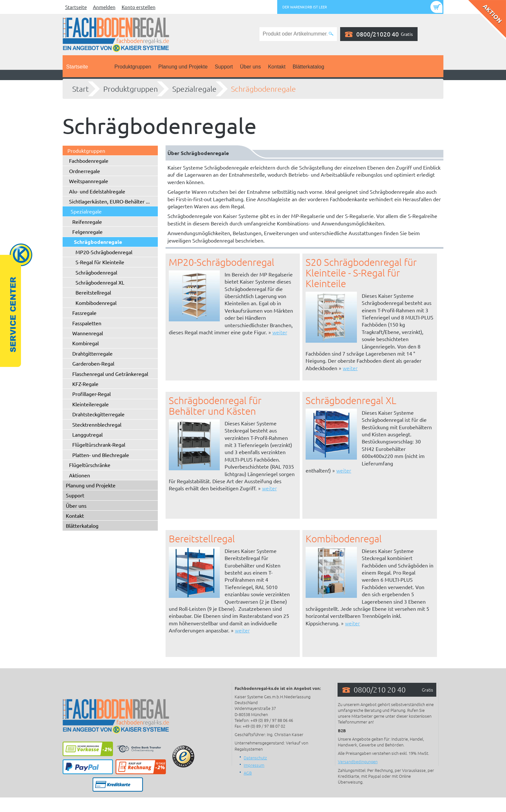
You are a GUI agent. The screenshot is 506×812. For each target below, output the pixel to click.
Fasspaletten (87, 323)
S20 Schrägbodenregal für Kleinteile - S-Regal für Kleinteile (361, 273)
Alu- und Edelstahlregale (97, 191)
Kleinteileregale (91, 404)
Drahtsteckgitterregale (98, 414)
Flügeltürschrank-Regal (99, 444)
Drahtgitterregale (92, 353)
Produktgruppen (133, 67)
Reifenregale (87, 222)
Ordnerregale (85, 171)
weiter (280, 332)
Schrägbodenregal (96, 272)
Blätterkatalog (309, 67)
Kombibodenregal (96, 303)
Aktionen (80, 475)
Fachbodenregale (89, 161)
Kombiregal (86, 343)
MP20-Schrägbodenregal (104, 252)
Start (81, 89)
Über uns (251, 67)
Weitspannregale (89, 181)
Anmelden (104, 7)
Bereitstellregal (93, 292)
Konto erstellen (139, 7)
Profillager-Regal (91, 394)
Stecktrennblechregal (97, 424)
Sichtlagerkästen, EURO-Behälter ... (109, 201)
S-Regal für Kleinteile (100, 262)
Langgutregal (87, 434)
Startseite (76, 7)
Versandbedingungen (358, 761)
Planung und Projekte (183, 67)
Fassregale (84, 313)
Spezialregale (194, 89)
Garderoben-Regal (93, 363)
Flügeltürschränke (90, 465)
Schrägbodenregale (263, 89)
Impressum (254, 765)
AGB (248, 773)
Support (224, 67)
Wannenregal (88, 333)
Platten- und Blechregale (101, 455)
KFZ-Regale (85, 384)
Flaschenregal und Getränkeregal (110, 374)
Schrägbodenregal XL (100, 282)
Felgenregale (87, 232)
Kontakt (277, 67)
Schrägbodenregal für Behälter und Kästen (215, 406)
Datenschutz (255, 758)
